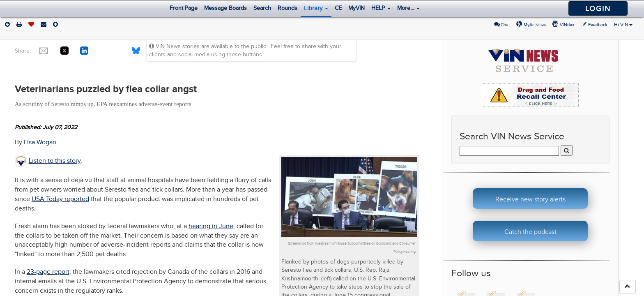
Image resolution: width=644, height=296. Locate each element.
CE (338, 8)
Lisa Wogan (40, 142)
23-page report (48, 272)
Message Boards (225, 8)
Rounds (287, 8)
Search (262, 8)
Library (316, 8)
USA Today (47, 199)
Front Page (184, 8)
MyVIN (356, 8)
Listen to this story (55, 161)
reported (76, 199)
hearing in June (211, 226)
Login (598, 8)
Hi (623, 25)
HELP (381, 8)
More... (408, 8)
